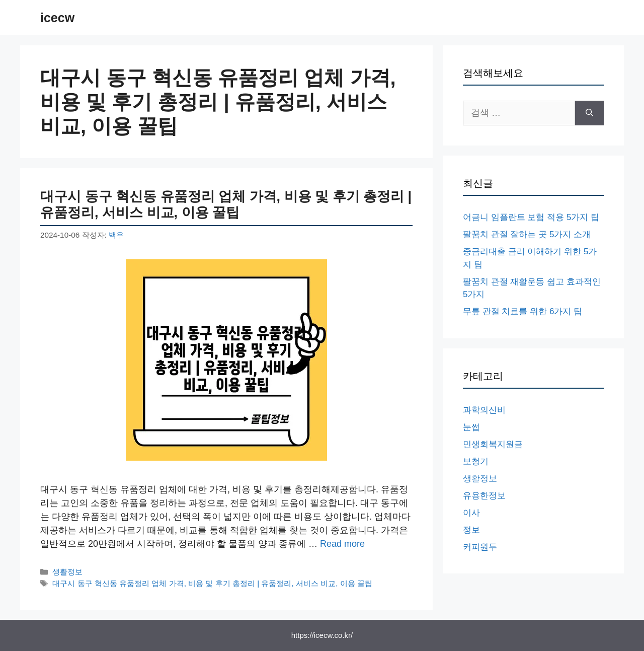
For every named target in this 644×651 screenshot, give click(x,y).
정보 (471, 530)
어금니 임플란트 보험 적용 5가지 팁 (531, 217)
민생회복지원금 (493, 444)
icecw (57, 18)
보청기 (476, 461)
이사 (471, 513)
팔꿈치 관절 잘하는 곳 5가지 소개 (527, 234)
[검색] (589, 113)
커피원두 (480, 547)
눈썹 (471, 427)
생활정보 (67, 572)
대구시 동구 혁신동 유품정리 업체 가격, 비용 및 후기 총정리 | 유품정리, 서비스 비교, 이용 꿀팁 (212, 583)
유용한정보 (484, 496)
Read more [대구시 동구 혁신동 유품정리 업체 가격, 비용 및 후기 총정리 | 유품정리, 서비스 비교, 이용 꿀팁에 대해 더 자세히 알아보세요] (342, 544)
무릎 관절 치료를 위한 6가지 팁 (522, 311)
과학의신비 (484, 410)
